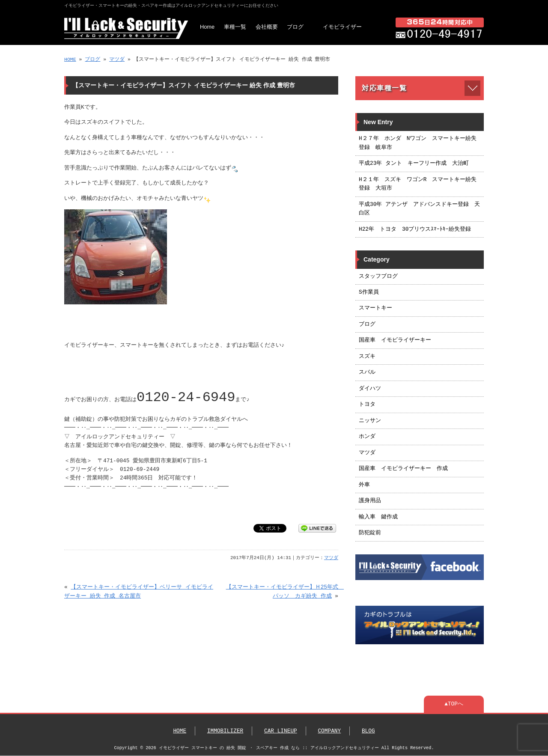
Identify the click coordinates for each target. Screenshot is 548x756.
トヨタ (367, 405)
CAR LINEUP (281, 731)
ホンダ (367, 437)
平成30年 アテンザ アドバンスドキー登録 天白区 (419, 209)
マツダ (117, 59)
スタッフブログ (378, 277)
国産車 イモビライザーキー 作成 (403, 469)
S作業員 (369, 292)
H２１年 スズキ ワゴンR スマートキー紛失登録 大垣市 (418, 184)
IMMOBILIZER (225, 731)
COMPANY (329, 731)
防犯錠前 (370, 533)
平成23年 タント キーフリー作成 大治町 (414, 164)
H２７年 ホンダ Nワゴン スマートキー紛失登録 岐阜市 (418, 143)
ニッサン (370, 421)
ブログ (295, 27)
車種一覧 (235, 27)
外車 (364, 485)
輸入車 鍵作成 (378, 517)
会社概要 (267, 27)
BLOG (368, 731)
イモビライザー (342, 27)
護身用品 (370, 501)
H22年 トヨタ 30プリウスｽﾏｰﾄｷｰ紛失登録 (415, 229)
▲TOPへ (454, 704)
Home (207, 27)
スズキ (367, 357)
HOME (70, 59)
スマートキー (375, 308)
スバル (367, 372)
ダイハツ (370, 389)
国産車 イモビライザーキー (395, 340)
